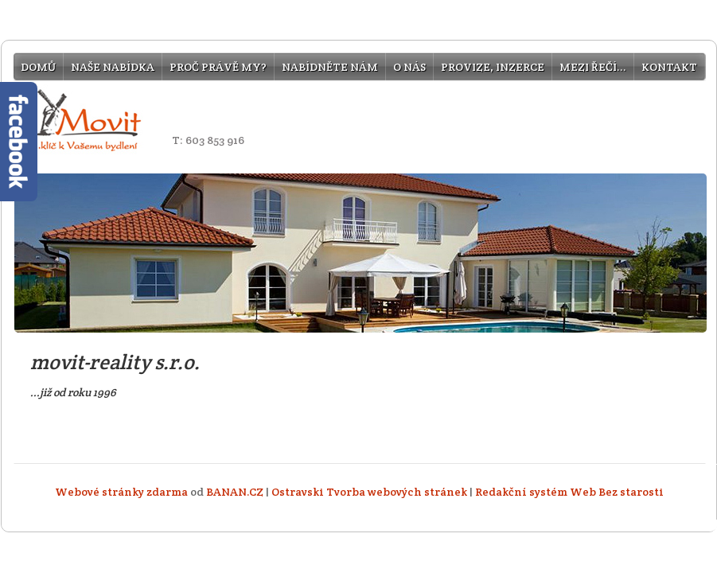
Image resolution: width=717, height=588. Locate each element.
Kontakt (669, 67)
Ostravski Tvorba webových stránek (369, 492)
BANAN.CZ (235, 492)
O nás (409, 67)
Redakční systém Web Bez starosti (569, 492)
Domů (38, 67)
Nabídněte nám (330, 67)
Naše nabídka (113, 67)
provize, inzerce (493, 67)
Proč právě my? (218, 67)
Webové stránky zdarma (121, 492)
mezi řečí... (593, 67)
